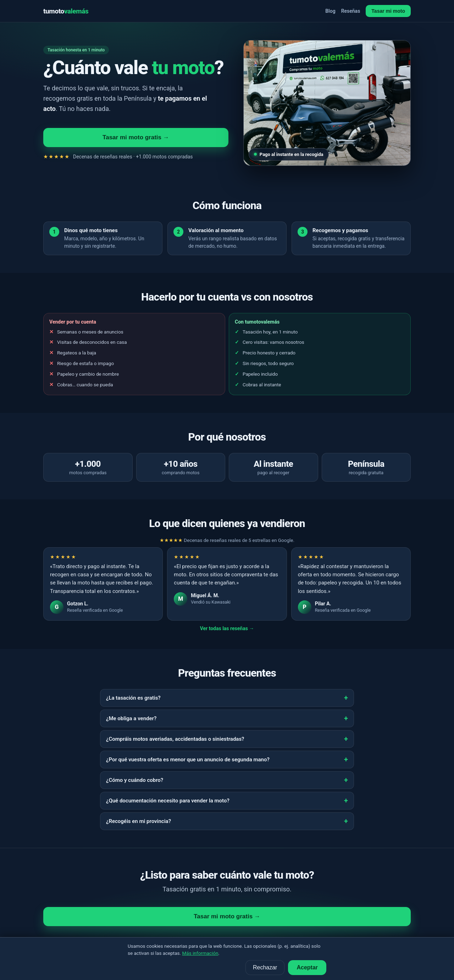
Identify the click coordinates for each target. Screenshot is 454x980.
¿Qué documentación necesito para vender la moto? (168, 801)
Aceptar (307, 967)
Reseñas (351, 11)
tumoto (66, 11)
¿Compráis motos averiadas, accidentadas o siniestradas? (175, 739)
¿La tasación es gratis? (133, 698)
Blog (330, 11)
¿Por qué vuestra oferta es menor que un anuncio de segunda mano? (188, 760)
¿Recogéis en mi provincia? (139, 821)
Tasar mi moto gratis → (136, 137)
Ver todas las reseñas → (227, 628)
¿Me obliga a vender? (131, 718)
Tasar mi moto (388, 11)
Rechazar (265, 967)
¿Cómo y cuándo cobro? (135, 780)
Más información (200, 953)
